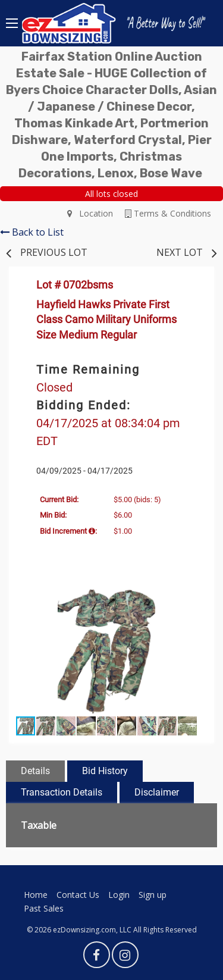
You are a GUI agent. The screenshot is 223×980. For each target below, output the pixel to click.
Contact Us (78, 895)
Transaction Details (62, 792)
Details (35, 771)
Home (36, 895)
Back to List (32, 232)
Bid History (105, 771)
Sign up (153, 895)
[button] (193, 596)
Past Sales (44, 908)
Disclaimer (157, 792)
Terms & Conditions (168, 213)
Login (119, 895)
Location (90, 213)
